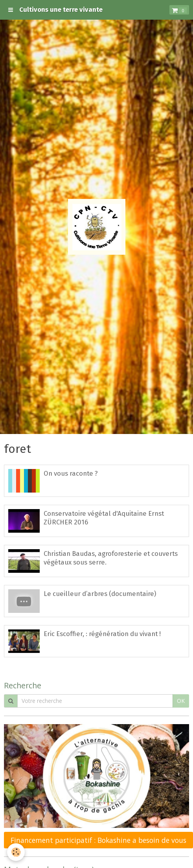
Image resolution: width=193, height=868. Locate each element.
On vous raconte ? (71, 473)
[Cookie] (16, 852)
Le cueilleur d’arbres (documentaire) (100, 594)
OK (181, 701)
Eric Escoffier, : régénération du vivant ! (102, 634)
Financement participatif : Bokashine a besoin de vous (98, 840)
